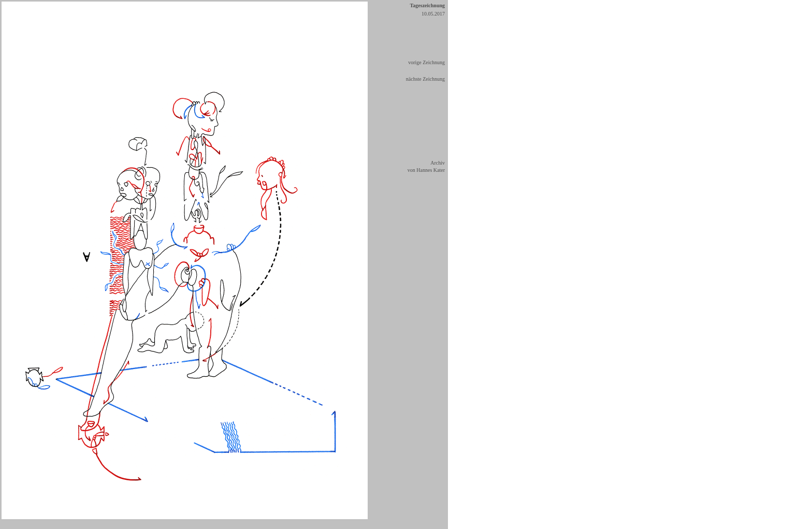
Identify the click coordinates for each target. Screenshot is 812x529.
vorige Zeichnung (426, 62)
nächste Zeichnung (425, 79)
